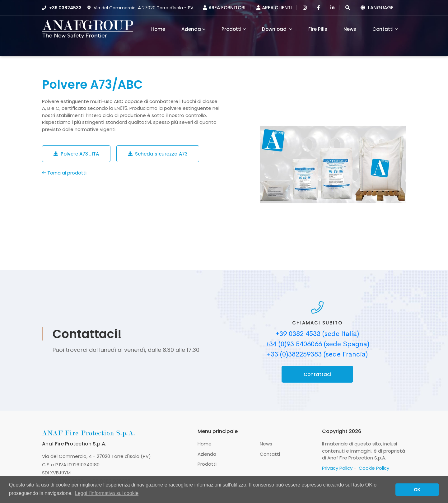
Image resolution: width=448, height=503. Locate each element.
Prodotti (231, 29)
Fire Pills (318, 29)
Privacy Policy (337, 468)
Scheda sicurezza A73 (158, 154)
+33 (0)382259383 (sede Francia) (317, 354)
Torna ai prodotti (64, 173)
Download (275, 29)
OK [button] (417, 490)
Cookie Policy (374, 468)
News (350, 29)
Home (205, 444)
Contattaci (317, 374)
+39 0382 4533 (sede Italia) (317, 334)
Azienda (191, 29)
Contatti (383, 29)
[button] (348, 8)
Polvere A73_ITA (76, 154)
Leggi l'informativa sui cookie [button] (107, 493)
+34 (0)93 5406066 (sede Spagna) (317, 344)
